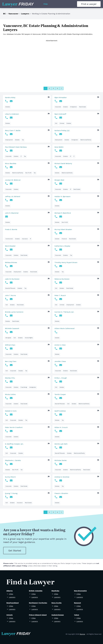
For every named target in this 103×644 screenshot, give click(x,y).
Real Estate (83, 107)
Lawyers (25, 14)
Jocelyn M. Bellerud (13, 180)
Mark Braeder (10, 246)
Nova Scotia (56, 603)
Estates (8, 107)
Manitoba (55, 591)
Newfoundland (13, 603)
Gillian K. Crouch (61, 427)
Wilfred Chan (10, 345)
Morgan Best (59, 180)
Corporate (58, 107)
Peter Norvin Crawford (14, 427)
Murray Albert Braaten (63, 229)
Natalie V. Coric (11, 411)
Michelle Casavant (12, 328)
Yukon (77, 615)
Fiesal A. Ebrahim (61, 493)
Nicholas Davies (61, 460)
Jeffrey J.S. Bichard (13, 196)
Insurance (25, 239)
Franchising (24, 387)
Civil (56, 123)
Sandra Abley (10, 98)
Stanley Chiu (10, 378)
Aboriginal (8, 338)
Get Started (15, 551)
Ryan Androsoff (60, 114)
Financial (64, 239)
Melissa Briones (11, 262)
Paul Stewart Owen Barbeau (16, 147)
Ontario (10, 615)
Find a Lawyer (89, 4)
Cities (11, 594)
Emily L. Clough (61, 378)
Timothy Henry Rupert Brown (66, 262)
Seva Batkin (59, 147)
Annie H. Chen (60, 345)
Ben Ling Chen (11, 361)
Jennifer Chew (60, 361)
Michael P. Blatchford (63, 213)
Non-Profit (28, 173)
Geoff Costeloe (60, 411)
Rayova (82, 634)
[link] (27, 102)
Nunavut (78, 603)
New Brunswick (80, 591)
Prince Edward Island (38, 615)
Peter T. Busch (60, 295)
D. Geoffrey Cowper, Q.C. (14, 444)
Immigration (73, 107)
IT (21, 156)
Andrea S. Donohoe (62, 477)
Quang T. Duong (11, 493)
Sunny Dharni (10, 477)
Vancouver (13, 14)
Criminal (62, 123)
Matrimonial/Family (86, 140)
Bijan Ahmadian (61, 98)
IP (71, 156)
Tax (23, 140)
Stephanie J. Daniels (13, 460)
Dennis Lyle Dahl (61, 444)
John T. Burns (10, 295)
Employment (9, 140)
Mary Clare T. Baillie (13, 130)
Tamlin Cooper (60, 394)
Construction (9, 239)
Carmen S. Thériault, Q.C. (64, 312)
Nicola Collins (10, 394)
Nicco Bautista (11, 163)
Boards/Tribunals (10, 288)
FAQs (46, 4)
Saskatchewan (58, 615)
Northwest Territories (38, 603)
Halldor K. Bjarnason (62, 196)
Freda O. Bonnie (11, 229)
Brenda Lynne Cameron (14, 312)
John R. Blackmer (12, 213)
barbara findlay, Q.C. (62, 130)
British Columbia (36, 591)
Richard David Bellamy (63, 163)
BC (4, 14)
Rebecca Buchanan (62, 279)
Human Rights (29, 338)
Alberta (10, 591)
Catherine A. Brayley (62, 246)
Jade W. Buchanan (12, 279)
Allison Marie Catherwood (64, 328)
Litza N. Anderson (12, 114)
